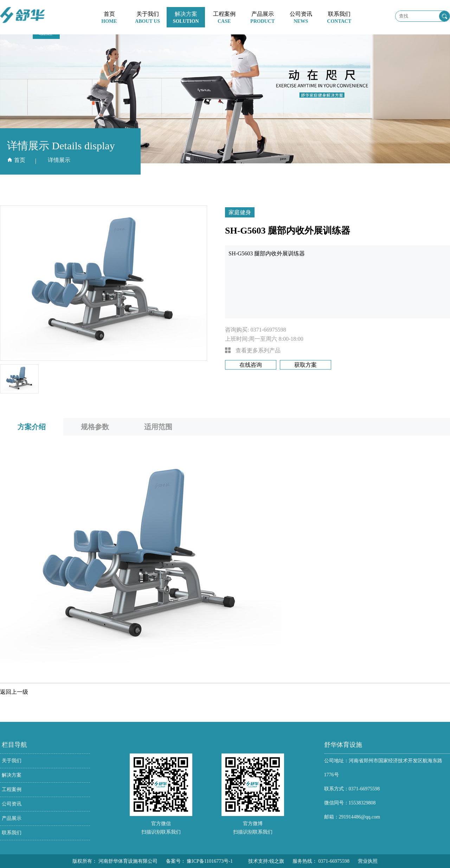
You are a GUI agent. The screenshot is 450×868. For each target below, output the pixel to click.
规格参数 (95, 427)
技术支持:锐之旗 (266, 861)
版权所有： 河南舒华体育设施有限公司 (115, 861)
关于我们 (12, 761)
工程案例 (12, 789)
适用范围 (158, 427)
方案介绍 (32, 427)
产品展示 (12, 818)
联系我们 (12, 833)
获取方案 (306, 365)
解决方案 (12, 775)
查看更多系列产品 (253, 350)
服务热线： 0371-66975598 (321, 861)
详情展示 (59, 160)
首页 (20, 160)
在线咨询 (251, 365)
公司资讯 (12, 804)
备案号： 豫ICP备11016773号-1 (199, 861)
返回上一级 (14, 692)
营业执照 (368, 861)
